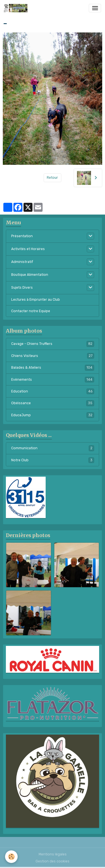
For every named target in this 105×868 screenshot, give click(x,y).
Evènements (53, 380)
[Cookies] (11, 857)
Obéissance (53, 403)
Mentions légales (53, 854)
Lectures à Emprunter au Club (36, 300)
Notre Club (53, 460)
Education (53, 391)
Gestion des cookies (53, 861)
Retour (52, 178)
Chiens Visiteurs (53, 356)
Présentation (22, 236)
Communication (53, 448)
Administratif (22, 262)
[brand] (17, 8)
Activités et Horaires (28, 249)
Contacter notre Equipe (31, 311)
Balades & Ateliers (53, 368)
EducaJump (53, 415)
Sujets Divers (22, 288)
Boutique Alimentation (30, 275)
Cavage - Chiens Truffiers (53, 344)
